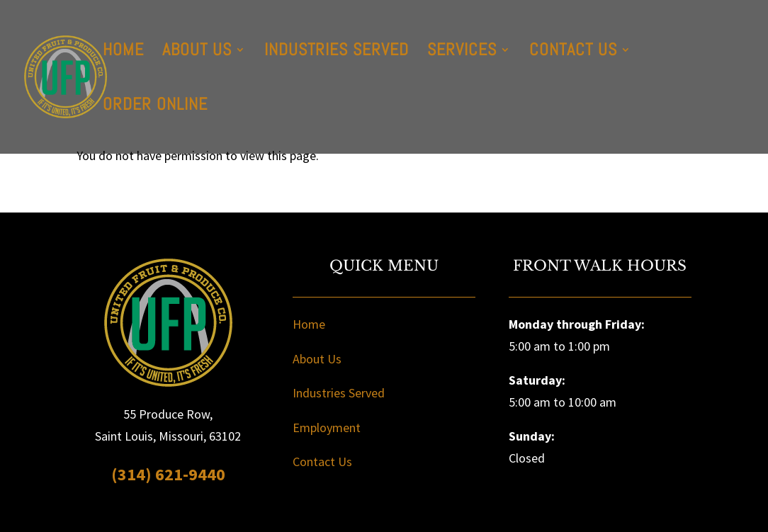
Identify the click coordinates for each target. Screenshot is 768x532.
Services (462, 52)
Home (123, 52)
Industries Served (337, 52)
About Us (197, 52)
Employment (327, 428)
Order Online (155, 107)
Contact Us (573, 52)
